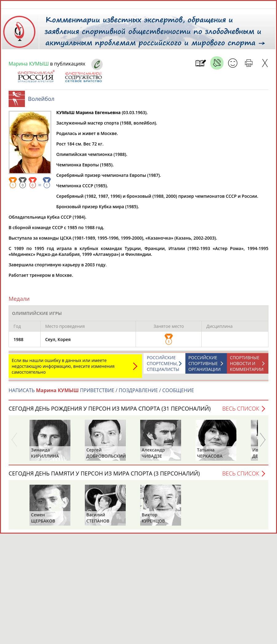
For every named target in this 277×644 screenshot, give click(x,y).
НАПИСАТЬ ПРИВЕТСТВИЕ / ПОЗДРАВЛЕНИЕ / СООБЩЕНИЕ (101, 393)
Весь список (241, 411)
